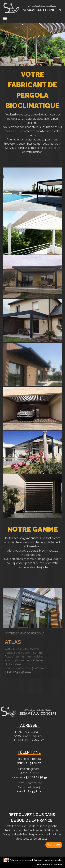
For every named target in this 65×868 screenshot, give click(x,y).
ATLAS (11, 642)
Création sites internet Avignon (23, 860)
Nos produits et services (50, 865)
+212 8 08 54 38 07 (29, 763)
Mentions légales (53, 860)
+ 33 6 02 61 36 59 (35, 777)
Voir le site (54, 845)
